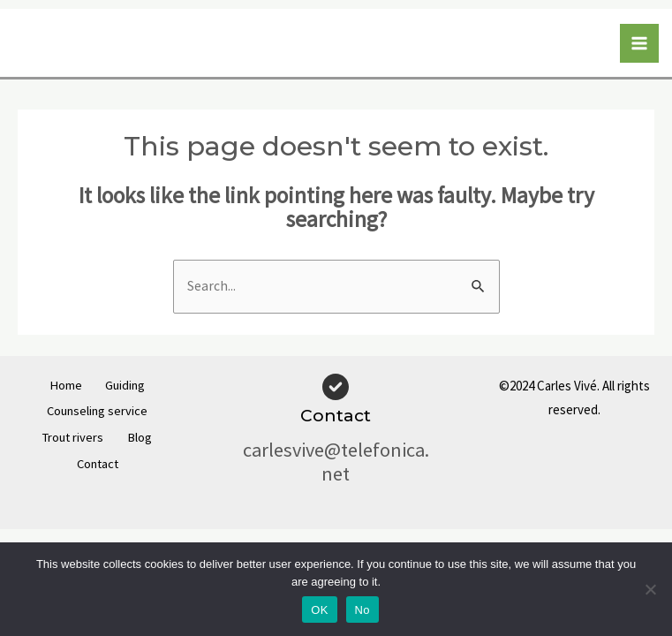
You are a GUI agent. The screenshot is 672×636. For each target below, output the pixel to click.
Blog (147, 434)
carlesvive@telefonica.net (336, 461)
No (362, 610)
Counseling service (97, 410)
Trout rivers (67, 434)
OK (319, 610)
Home (59, 386)
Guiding (131, 386)
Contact (98, 458)
